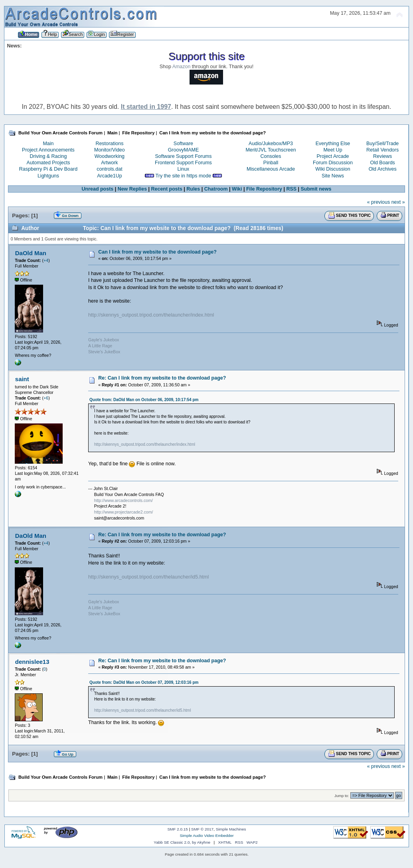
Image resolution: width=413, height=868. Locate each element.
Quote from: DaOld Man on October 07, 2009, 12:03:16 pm (144, 682)
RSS (291, 189)
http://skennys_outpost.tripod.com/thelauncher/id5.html (148, 577)
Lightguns (48, 176)
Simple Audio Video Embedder (206, 836)
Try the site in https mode (184, 176)
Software (183, 144)
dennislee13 (32, 662)
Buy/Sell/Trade (382, 144)
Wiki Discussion (333, 169)
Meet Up (333, 150)
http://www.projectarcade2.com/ (124, 512)
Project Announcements (48, 150)
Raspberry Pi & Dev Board (48, 169)
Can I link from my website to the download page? (157, 252)
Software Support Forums (183, 156)
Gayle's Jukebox (104, 340)
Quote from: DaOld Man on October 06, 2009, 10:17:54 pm (144, 400)
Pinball (271, 163)
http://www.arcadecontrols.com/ (124, 500)
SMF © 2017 (202, 829)
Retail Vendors (382, 150)
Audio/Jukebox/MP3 (271, 144)
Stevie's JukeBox (104, 352)
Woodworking (110, 156)
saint (22, 379)
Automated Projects (48, 163)
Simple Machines (231, 829)
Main (48, 144)
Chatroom (216, 189)
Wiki (237, 189)
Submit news (316, 189)
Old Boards (382, 163)
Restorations (109, 144)
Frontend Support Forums (183, 163)
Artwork (109, 163)
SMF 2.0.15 (178, 829)
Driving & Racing (48, 156)
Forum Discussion (333, 163)
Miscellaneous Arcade (271, 169)
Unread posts (98, 189)
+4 (46, 260)
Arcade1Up (109, 176)
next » (398, 202)
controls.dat (109, 169)
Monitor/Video (110, 150)
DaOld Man (31, 253)
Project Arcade (333, 156)
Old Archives (383, 169)
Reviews (382, 156)
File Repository (264, 189)
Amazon (182, 67)
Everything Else (333, 144)
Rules (193, 189)
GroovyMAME (184, 150)
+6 (46, 398)
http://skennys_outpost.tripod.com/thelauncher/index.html (151, 315)
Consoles (271, 156)
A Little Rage (100, 346)
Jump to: (342, 796)
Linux (184, 169)
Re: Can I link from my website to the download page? (162, 378)
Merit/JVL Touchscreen (271, 150)
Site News (333, 176)
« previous (379, 202)
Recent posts (167, 189)
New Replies (132, 189)
